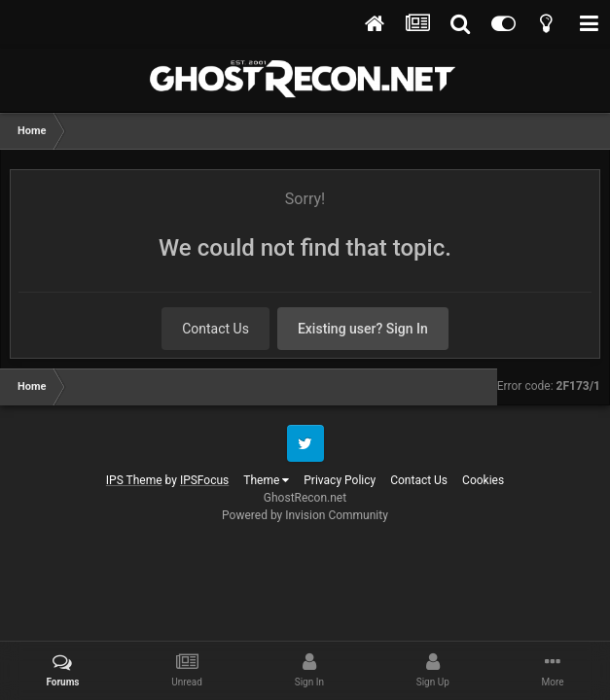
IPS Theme (134, 480)
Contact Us (215, 329)
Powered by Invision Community (305, 515)
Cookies (483, 480)
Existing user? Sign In (363, 329)
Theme (266, 480)
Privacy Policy (340, 480)
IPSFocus (204, 480)
